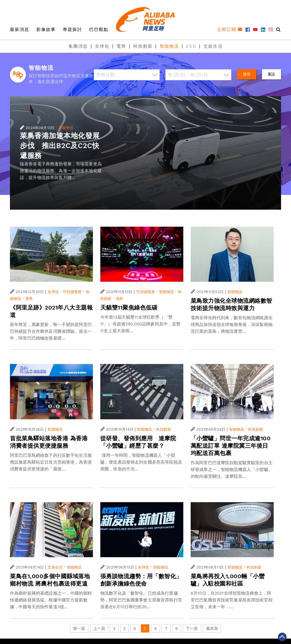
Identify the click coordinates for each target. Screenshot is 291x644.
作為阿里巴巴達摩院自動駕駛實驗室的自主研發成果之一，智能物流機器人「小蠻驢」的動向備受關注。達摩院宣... (232, 470)
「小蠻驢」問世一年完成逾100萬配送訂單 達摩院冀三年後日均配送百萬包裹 (231, 446)
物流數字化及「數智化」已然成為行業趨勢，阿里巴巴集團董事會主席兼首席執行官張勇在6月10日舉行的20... (141, 600)
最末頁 (212, 628)
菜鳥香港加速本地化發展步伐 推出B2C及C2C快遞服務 (60, 146)
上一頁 (99, 628)
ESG (191, 46)
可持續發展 (72, 292)
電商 (121, 46)
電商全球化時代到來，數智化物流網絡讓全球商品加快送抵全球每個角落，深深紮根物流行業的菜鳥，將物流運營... (232, 325)
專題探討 (72, 30)
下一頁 (192, 628)
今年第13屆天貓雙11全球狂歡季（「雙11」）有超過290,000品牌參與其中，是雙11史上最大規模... (140, 324)
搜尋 (247, 74)
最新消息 (20, 30)
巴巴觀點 (99, 30)
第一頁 (79, 628)
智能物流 (169, 46)
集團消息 (78, 46)
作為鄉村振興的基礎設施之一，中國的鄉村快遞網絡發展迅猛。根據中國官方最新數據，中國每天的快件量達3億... (51, 600)
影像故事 (46, 30)
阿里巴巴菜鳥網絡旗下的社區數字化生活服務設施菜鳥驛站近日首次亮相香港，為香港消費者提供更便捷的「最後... (51, 462)
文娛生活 (213, 46)
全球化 (102, 46)
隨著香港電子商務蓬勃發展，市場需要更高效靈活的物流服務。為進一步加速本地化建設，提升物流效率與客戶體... (61, 171)
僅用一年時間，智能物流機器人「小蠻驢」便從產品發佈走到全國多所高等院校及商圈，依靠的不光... (141, 462)
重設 (271, 74)
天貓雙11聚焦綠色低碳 (129, 308)
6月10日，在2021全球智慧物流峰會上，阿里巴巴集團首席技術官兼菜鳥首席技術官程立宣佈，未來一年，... (232, 600)
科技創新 (143, 46)
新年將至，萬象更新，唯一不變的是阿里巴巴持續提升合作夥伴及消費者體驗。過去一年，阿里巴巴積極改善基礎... (51, 331)
